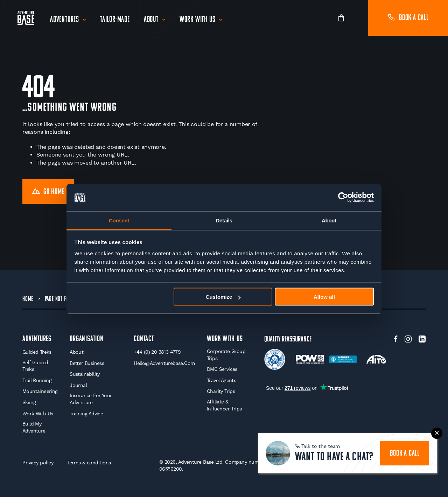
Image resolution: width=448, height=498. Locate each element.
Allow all (324, 297)
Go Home (48, 192)
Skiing (29, 403)
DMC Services (222, 370)
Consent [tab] (119, 220)
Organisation (87, 340)
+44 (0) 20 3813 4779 (157, 353)
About (151, 20)
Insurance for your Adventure (91, 400)
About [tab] (329, 220)
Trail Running (37, 381)
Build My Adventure (34, 428)
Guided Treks (37, 353)
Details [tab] (224, 220)
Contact (144, 340)
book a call (405, 454)
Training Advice (86, 414)
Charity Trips (221, 392)
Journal (78, 386)
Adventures (65, 20)
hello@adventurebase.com (164, 364)
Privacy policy (38, 463)
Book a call (408, 18)
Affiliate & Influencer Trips (224, 406)
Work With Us (198, 20)
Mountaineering (40, 392)
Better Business (87, 364)
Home (28, 299)
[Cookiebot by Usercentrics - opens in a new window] (343, 198)
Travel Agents (221, 381)
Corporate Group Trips (226, 355)
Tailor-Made (115, 20)
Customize (223, 297)
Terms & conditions (89, 463)
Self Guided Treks (35, 367)
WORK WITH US (225, 340)
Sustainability (85, 375)
